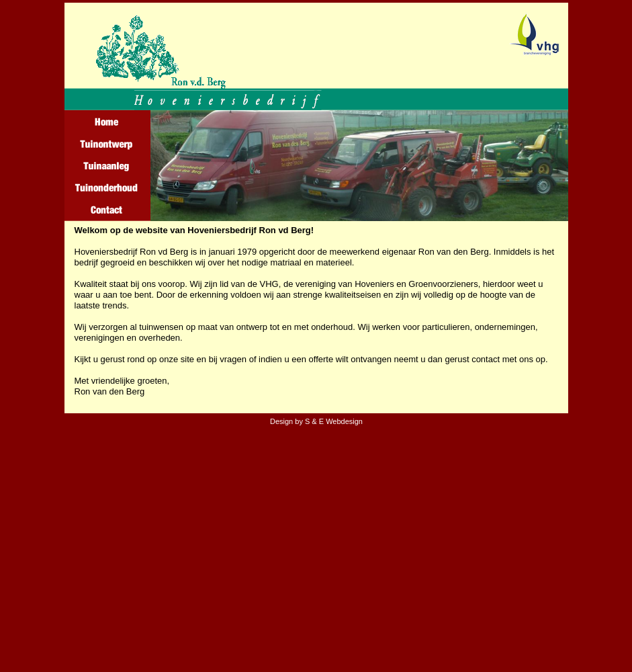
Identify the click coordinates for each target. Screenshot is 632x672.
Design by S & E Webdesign (316, 421)
